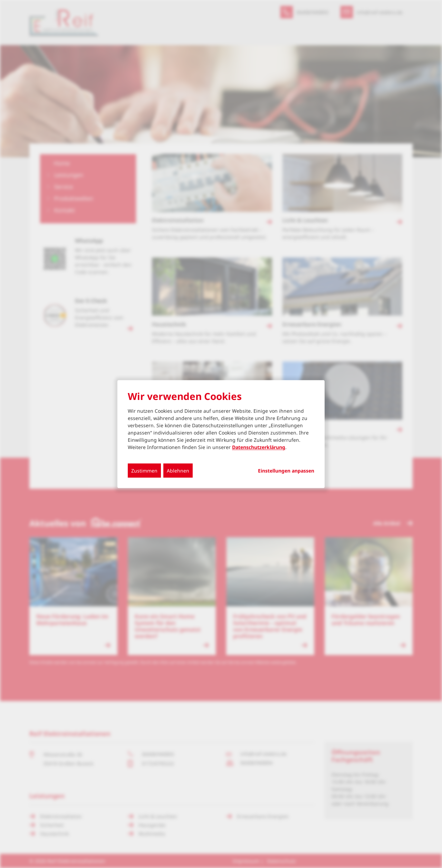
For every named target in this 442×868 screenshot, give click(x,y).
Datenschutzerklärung (259, 447)
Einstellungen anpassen (286, 471)
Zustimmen (144, 471)
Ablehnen (178, 471)
